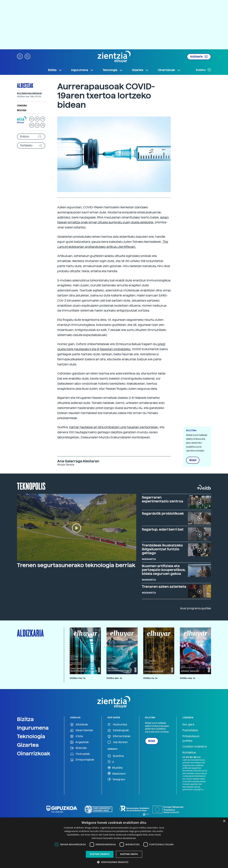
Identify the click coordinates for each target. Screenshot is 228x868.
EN (32, 125)
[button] (20, 56)
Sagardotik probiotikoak (163, 513)
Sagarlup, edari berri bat (163, 529)
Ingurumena (33, 728)
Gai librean (118, 742)
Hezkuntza (117, 725)
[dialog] (114, 843)
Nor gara (188, 724)
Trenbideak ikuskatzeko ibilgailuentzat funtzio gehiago (162, 549)
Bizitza (25, 719)
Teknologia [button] (113, 70)
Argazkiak (80, 742)
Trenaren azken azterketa (164, 587)
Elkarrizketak (82, 730)
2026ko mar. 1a (77, 678)
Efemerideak (119, 736)
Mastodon (117, 773)
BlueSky (115, 768)
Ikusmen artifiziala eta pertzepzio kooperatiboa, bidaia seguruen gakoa (164, 570)
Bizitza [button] (55, 70)
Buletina (203, 70)
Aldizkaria (199, 57)
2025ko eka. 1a (187, 678)
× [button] (224, 821)
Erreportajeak (82, 760)
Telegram (116, 779)
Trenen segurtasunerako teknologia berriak (76, 565)
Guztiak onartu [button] (100, 854)
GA (43, 125)
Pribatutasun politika (191, 738)
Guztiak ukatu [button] (129, 854)
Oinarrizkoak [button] (169, 70)
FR (43, 119)
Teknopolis (31, 486)
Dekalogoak (118, 730)
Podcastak (80, 754)
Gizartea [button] (140, 70)
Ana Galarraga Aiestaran (30, 93)
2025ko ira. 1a (150, 678)
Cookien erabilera (195, 747)
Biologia (22, 110)
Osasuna (22, 106)
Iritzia (77, 736)
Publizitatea (190, 730)
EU (32, 119)
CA (37, 125)
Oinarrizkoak (34, 753)
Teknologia (31, 736)
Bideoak (78, 748)
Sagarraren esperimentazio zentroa (163, 499)
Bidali (193, 460)
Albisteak (25, 85)
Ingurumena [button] (82, 70)
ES (37, 119)
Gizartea (28, 745)
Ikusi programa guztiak (196, 608)
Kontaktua (189, 752)
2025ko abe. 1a (114, 678)
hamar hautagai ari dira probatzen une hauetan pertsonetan (114, 427)
